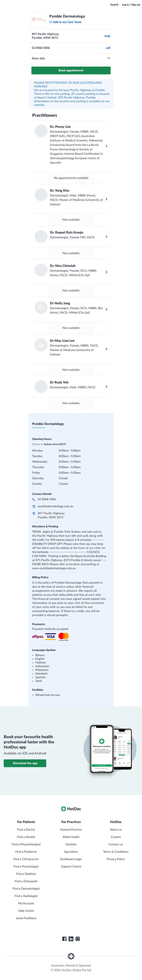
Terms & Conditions (116, 852)
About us (116, 830)
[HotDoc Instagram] (78, 939)
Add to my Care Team (65, 22)
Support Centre (71, 867)
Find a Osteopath (26, 881)
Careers (116, 837)
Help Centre (26, 911)
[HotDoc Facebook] (64, 939)
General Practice (71, 830)
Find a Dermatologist (26, 889)
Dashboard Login (71, 859)
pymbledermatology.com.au (56, 506)
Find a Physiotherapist (26, 844)
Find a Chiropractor (26, 859)
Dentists (71, 844)
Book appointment (71, 70)
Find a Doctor (26, 830)
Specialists (71, 852)
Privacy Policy (116, 859)
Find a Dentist (26, 837)
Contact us (116, 844)
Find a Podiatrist (26, 852)
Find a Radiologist (26, 896)
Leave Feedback (26, 918)
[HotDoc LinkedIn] (71, 939)
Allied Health (71, 837)
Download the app (25, 763)
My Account (26, 903)
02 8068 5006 (47, 499)
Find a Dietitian (26, 874)
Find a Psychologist (26, 867)
